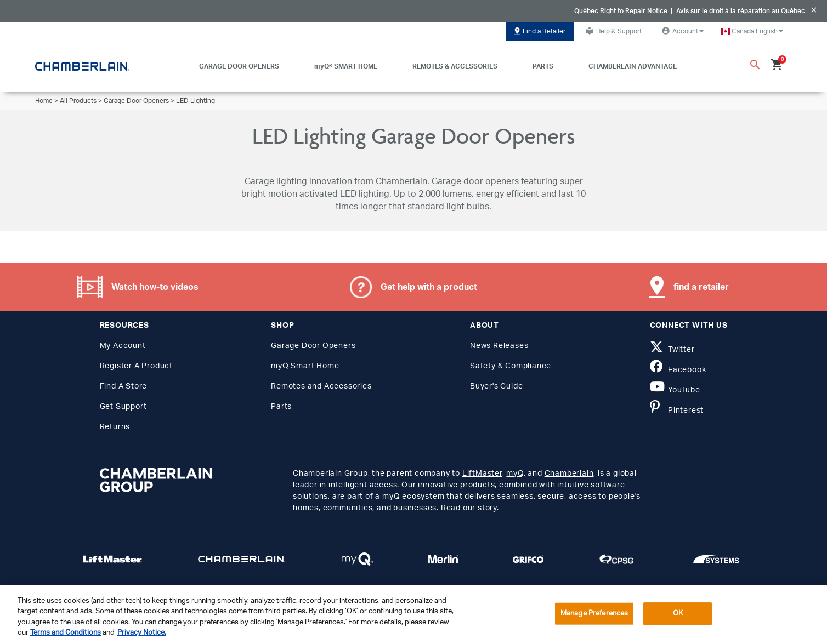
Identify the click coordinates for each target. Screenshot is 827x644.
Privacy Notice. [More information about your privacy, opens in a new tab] (142, 633)
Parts (281, 407)
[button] (752, 31)
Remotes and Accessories (321, 386)
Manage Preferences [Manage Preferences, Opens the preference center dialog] (594, 614)
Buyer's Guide (496, 386)
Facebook (678, 370)
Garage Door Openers (136, 101)
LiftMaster (482, 474)
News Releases (499, 346)
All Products (78, 101)
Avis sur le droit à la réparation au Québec (741, 11)
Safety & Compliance (511, 366)
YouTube (675, 390)
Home (44, 101)
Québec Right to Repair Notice (621, 11)
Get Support (123, 407)
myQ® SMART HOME (346, 66)
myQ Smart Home (305, 366)
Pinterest (677, 411)
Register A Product (136, 366)
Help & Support (612, 31)
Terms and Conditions (66, 633)
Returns (115, 427)
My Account (123, 346)
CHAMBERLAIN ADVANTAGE (633, 66)
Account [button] (681, 31)
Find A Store (124, 386)
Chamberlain (569, 474)
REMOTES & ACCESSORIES (455, 66)
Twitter (672, 350)
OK (678, 614)
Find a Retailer (540, 31)
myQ (515, 474)
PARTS (543, 66)
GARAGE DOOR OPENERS (239, 66)
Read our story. (470, 508)
